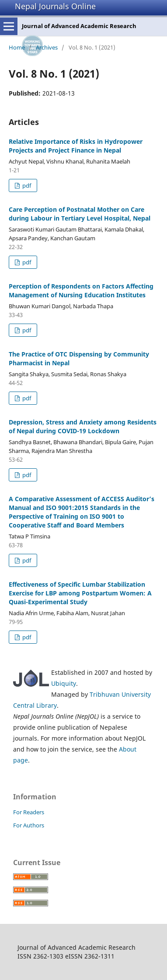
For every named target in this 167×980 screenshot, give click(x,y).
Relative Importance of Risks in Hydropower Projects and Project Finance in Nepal (76, 146)
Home (17, 47)
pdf (26, 185)
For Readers (29, 812)
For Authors (29, 825)
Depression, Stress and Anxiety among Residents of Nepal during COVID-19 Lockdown (83, 426)
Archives (47, 47)
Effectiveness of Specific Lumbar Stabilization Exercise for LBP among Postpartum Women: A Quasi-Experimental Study (80, 593)
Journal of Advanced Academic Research (79, 26)
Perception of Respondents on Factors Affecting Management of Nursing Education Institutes (81, 290)
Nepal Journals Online (55, 6)
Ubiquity (64, 683)
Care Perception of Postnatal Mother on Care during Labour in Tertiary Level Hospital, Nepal (80, 214)
